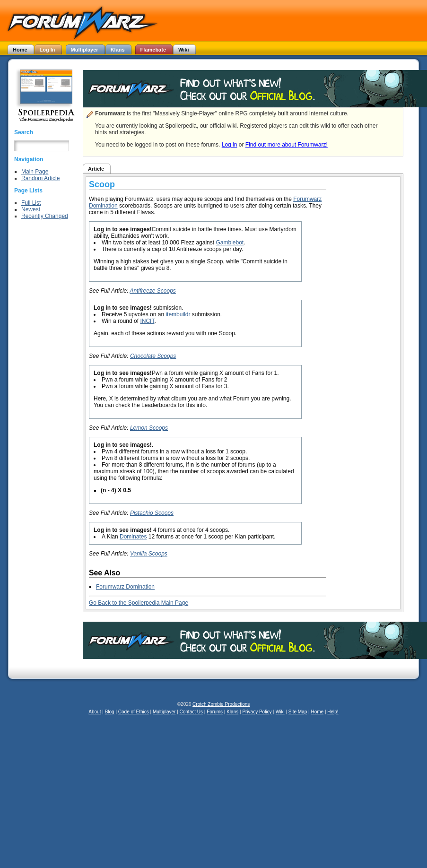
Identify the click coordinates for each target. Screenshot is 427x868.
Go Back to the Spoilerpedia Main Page (139, 603)
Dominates (133, 537)
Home (317, 712)
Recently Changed (45, 216)
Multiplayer (164, 712)
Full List (31, 203)
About (95, 712)
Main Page (35, 172)
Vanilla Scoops (149, 554)
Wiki (280, 712)
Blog (110, 712)
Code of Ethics (134, 712)
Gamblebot (230, 243)
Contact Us (191, 712)
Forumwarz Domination (125, 587)
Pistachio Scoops (152, 513)
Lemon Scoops (149, 428)
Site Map (298, 712)
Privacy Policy (257, 712)
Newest (31, 209)
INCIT (147, 321)
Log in (230, 145)
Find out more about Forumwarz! (287, 145)
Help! (333, 712)
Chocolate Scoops (153, 356)
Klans (232, 712)
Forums (215, 712)
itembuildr (178, 314)
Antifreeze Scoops (152, 291)
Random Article (40, 178)
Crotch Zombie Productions (221, 704)
